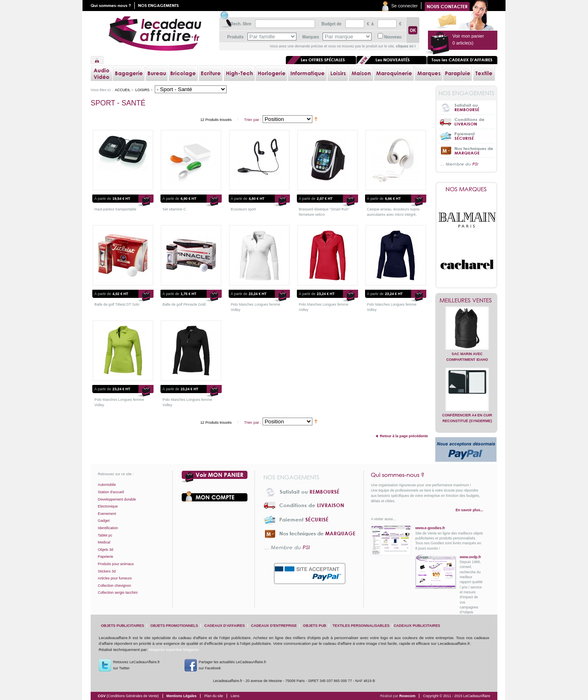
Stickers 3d (107, 571)
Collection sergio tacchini (118, 593)
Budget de (331, 24)
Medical (104, 542)
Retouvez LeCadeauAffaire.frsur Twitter (137, 665)
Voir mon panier (215, 477)
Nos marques (466, 189)
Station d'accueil (111, 492)
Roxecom (408, 696)
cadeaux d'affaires (224, 626)
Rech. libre (241, 24)
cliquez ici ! (406, 46)
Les (392, 60)
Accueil (97, 60)
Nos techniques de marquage (467, 150)
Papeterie (106, 557)
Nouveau (393, 37)
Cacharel (467, 265)
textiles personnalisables (361, 626)
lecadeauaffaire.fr (155, 34)
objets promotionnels (174, 626)
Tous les (462, 60)
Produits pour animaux (116, 564)
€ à (370, 24)
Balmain (467, 220)
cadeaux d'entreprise (274, 626)
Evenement (107, 514)
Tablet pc (105, 535)
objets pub (315, 626)
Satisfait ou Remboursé (467, 107)
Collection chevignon (115, 586)
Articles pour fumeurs (115, 578)
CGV (128, 696)
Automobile (107, 485)
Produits (235, 37)
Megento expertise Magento (174, 650)
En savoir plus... (469, 510)
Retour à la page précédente (404, 436)
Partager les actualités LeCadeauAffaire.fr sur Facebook (233, 665)
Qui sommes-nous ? (427, 475)
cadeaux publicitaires (417, 626)
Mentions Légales (182, 696)
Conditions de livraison (467, 122)
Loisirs (142, 90)
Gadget (104, 521)
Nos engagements (160, 6)
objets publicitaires (122, 626)
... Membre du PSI (467, 164)
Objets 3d (106, 550)
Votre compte (215, 496)
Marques (311, 37)
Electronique (108, 506)
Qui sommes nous (113, 6)
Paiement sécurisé (467, 136)
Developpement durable (117, 499)
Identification (108, 528)
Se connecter (404, 6)
